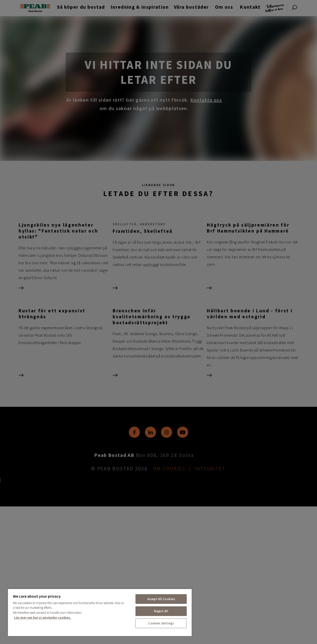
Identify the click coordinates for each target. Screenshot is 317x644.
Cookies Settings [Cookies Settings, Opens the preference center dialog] (161, 623)
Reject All (161, 611)
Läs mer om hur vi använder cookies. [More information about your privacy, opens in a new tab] (43, 618)
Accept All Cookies (161, 599)
